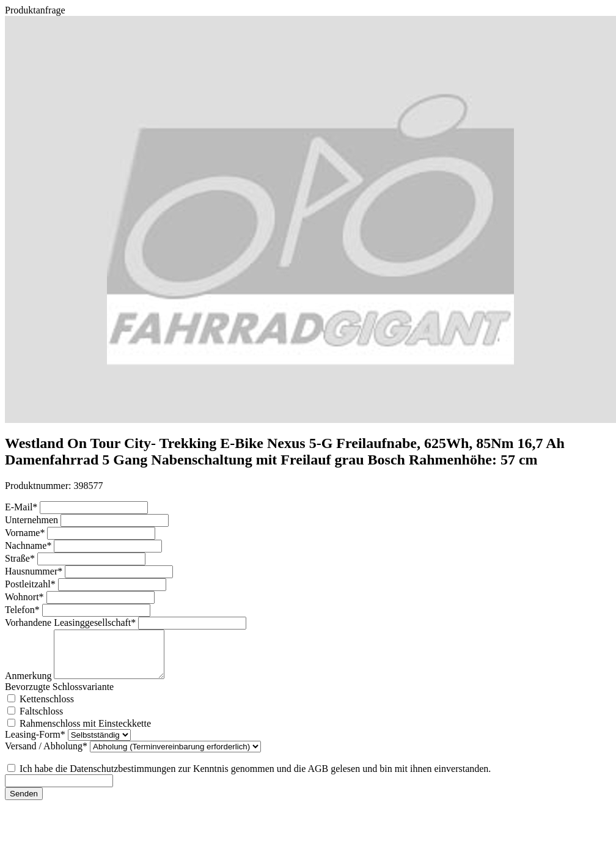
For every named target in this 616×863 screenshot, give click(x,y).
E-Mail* (22, 507)
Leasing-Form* (36, 744)
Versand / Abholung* (47, 755)
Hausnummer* (35, 571)
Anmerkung (29, 685)
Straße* (21, 558)
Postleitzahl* (31, 584)
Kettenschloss (47, 708)
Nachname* (29, 545)
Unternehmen (33, 520)
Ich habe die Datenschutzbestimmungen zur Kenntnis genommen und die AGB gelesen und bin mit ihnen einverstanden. (255, 778)
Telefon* (24, 610)
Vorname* (26, 533)
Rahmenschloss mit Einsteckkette (85, 733)
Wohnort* (26, 597)
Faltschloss (41, 720)
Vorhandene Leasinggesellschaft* (71, 622)
